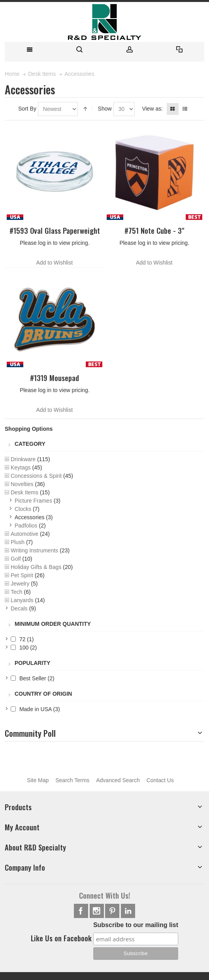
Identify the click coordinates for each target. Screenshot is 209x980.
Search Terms (72, 780)
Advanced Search (118, 780)
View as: (152, 109)
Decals (19, 608)
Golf (16, 559)
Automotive (24, 534)
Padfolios (26, 526)
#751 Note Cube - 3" (154, 230)
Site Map (38, 780)
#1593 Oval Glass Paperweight (55, 230)
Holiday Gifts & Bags (36, 567)
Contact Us (160, 780)
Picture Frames (33, 501)
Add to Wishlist (54, 263)
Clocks (23, 509)
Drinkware (23, 459)
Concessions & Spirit (36, 476)
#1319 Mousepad (55, 378)
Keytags (21, 467)
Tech (17, 592)
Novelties (22, 484)
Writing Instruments (34, 550)
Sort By (27, 109)
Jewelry (20, 584)
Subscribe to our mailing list (136, 925)
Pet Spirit (22, 575)
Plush (18, 542)
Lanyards (22, 600)
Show (105, 109)
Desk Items (24, 492)
